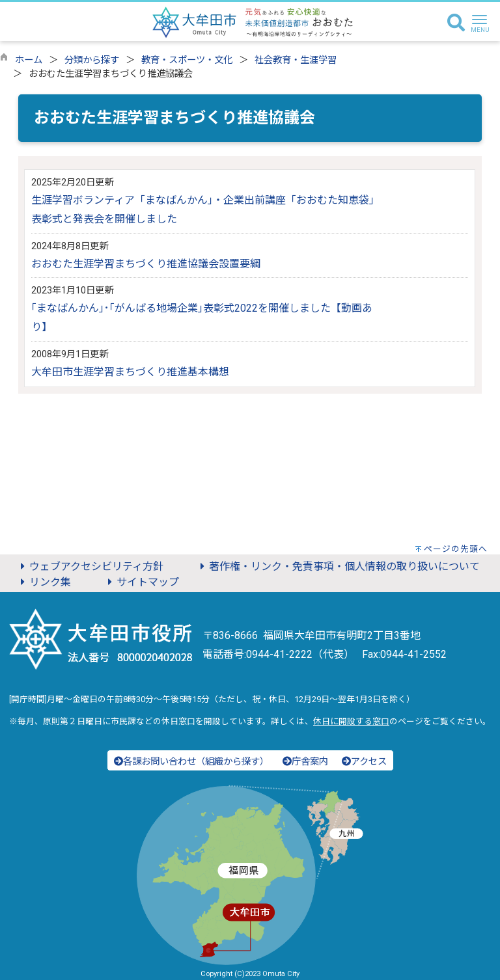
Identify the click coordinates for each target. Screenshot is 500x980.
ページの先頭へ (456, 549)
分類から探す (92, 60)
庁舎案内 (305, 762)
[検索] (456, 23)
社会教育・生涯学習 (296, 60)
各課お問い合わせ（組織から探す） (191, 762)
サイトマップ (141, 582)
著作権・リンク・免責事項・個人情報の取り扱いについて (338, 566)
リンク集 (44, 582)
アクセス (364, 762)
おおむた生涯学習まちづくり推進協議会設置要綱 (146, 264)
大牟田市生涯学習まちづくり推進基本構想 (130, 372)
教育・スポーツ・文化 (187, 60)
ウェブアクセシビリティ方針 (90, 566)
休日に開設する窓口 (351, 721)
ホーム (29, 60)
